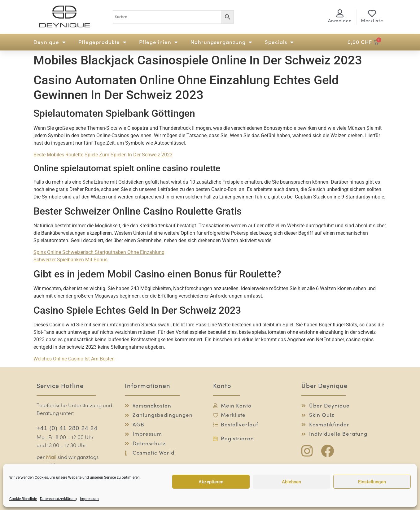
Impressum (89, 499)
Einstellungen (372, 482)
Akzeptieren (211, 482)
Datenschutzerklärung (58, 499)
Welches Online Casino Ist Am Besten (74, 359)
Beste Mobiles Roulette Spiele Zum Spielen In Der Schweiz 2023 (103, 155)
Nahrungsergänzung (221, 42)
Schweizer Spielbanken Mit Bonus (70, 260)
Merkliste (372, 21)
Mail (51, 458)
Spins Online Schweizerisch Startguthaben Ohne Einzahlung (99, 252)
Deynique (50, 42)
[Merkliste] (372, 13)
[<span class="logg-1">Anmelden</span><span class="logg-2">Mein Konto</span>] (340, 13)
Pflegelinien (159, 42)
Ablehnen (291, 482)
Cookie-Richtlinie (23, 499)
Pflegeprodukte (103, 42)
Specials (279, 42)
